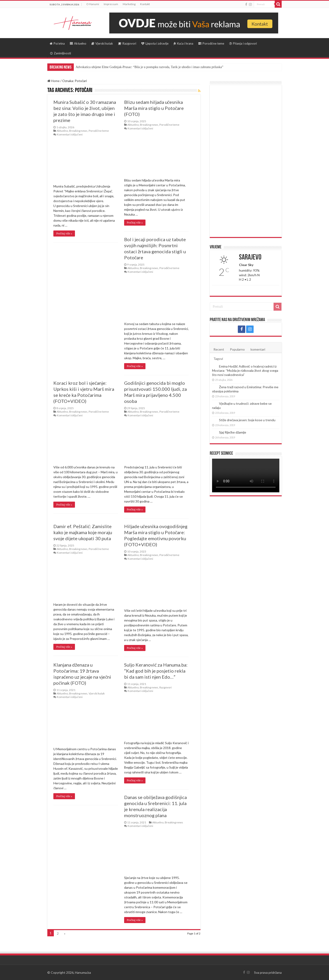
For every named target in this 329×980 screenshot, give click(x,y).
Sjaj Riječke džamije (233, 432)
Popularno (237, 349)
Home (53, 81)
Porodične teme (211, 43)
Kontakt (145, 4)
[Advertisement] (246, 161)
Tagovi (218, 359)
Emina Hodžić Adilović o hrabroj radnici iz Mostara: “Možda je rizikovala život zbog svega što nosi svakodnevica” (245, 370)
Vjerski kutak (102, 43)
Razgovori (127, 43)
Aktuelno (78, 43)
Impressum (111, 4)
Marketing (129, 4)
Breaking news (78, 131)
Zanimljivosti (61, 53)
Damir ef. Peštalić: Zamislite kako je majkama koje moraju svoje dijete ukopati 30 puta (83, 532)
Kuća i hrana (183, 43)
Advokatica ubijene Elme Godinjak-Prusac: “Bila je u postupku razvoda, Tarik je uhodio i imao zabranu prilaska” (149, 67)
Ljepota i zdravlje (155, 43)
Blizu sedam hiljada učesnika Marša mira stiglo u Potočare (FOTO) (154, 108)
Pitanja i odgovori (243, 43)
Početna (57, 43)
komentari (258, 349)
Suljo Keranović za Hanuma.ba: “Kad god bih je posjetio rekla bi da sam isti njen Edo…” (156, 671)
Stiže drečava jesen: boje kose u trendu (247, 420)
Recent (219, 349)
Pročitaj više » (64, 233)
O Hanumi (93, 4)
